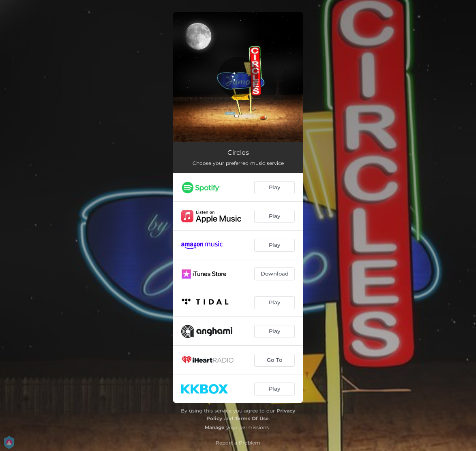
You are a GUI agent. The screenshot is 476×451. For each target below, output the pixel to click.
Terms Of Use (252, 418)
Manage (215, 427)
